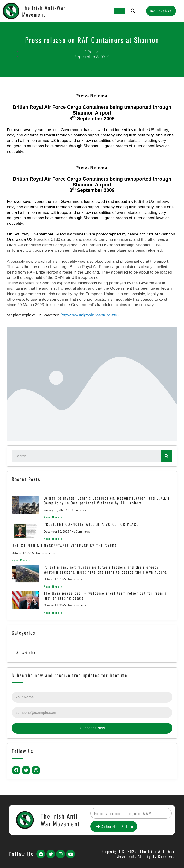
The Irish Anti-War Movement (44, 11)
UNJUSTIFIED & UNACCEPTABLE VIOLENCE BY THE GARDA (64, 546)
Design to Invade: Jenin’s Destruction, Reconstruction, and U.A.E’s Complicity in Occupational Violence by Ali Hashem (107, 500)
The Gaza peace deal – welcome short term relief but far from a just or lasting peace (105, 596)
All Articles (26, 653)
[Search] (166, 456)
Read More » (53, 517)
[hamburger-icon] (119, 11)
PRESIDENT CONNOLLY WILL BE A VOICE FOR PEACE (91, 524)
